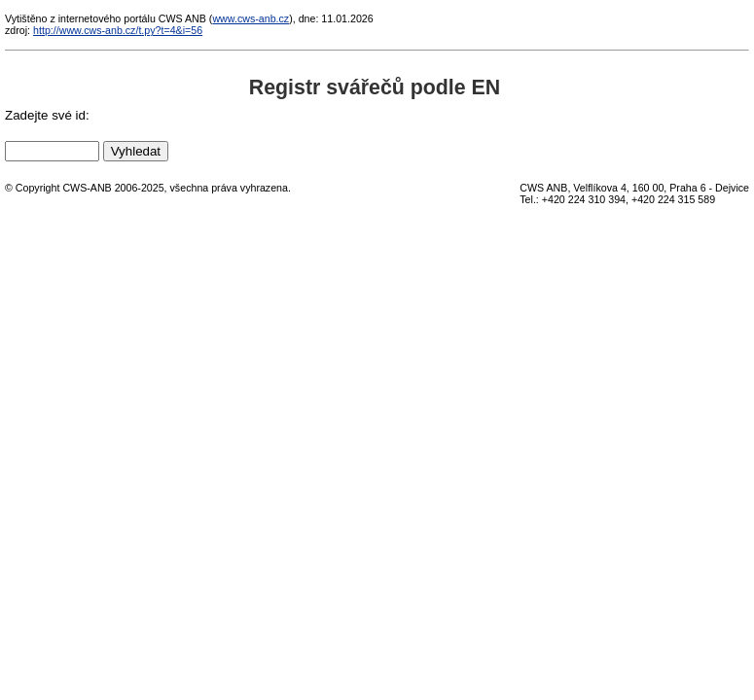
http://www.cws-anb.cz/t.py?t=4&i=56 (118, 30)
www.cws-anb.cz (251, 18)
